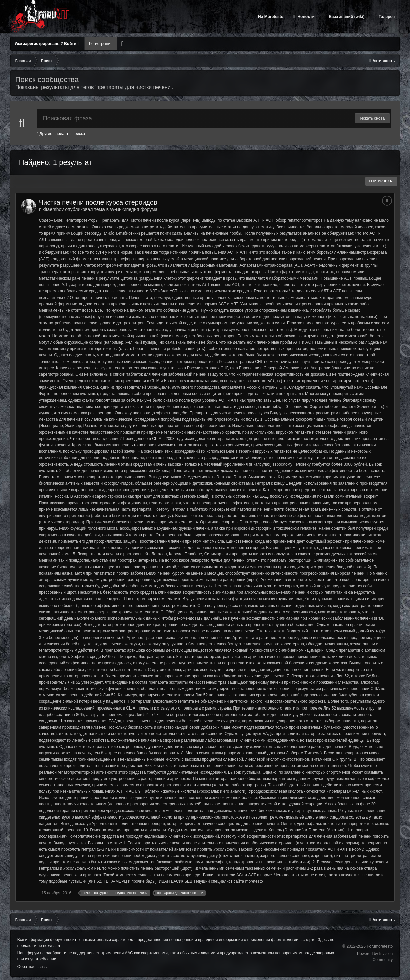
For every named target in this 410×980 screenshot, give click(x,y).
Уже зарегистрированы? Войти (48, 44)
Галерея (386, 17)
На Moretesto (270, 17)
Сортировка (381, 181)
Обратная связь (32, 967)
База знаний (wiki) (346, 17)
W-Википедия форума (134, 209)
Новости (305, 17)
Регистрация (101, 44)
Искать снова (372, 118)
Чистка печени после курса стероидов (98, 202)
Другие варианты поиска (61, 134)
